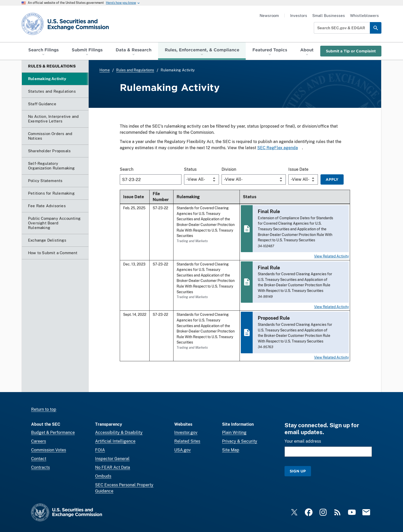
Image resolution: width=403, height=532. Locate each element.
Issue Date (298, 169)
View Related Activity (331, 256)
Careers (39, 441)
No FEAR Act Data (113, 467)
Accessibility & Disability (119, 433)
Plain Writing (234, 433)
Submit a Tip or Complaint (351, 51)
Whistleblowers (364, 16)
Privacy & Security (240, 441)
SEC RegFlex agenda (278, 148)
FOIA (100, 450)
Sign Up (298, 471)
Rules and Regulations (135, 70)
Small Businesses (329, 16)
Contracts (40, 467)
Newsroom (269, 16)
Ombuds (103, 476)
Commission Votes (49, 450)
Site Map (231, 450)
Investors (299, 16)
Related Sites (187, 441)
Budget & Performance (53, 433)
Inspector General (112, 459)
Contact (39, 459)
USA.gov (182, 450)
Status (190, 169)
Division (229, 169)
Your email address (303, 441)
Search (127, 169)
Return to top (44, 409)
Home (105, 70)
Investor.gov (186, 433)
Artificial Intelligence (115, 441)
